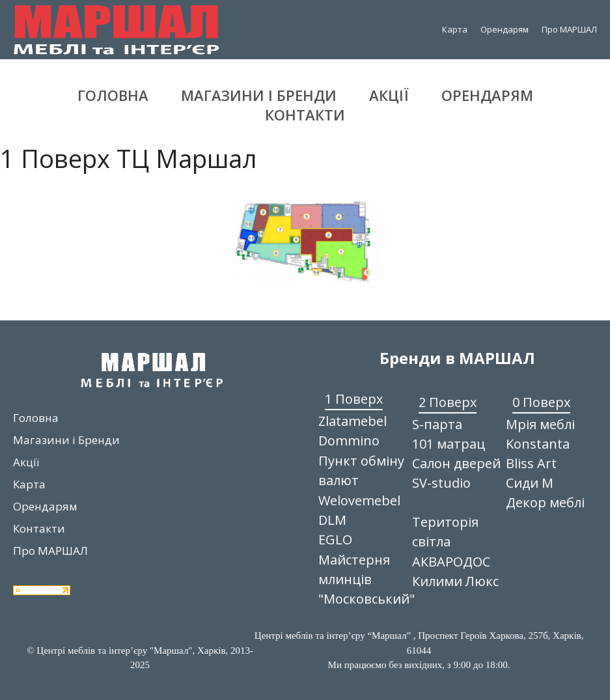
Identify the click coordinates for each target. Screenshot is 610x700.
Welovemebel (359, 500)
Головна (113, 95)
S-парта (437, 424)
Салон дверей (456, 463)
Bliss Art (531, 463)
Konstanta (538, 444)
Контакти (305, 115)
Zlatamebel (353, 421)
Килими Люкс (455, 581)
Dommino (349, 441)
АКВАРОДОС (451, 562)
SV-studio (441, 483)
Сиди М (530, 483)
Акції (389, 95)
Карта (455, 29)
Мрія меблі (540, 424)
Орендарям (505, 29)
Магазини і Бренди (259, 95)
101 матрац (449, 444)
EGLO (335, 539)
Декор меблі (545, 502)
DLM (332, 520)
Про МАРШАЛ (569, 29)
